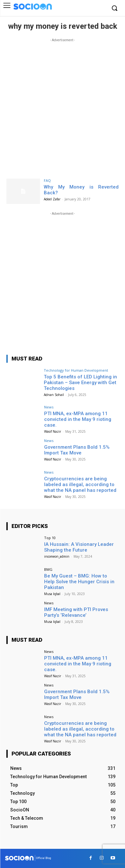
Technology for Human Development (76, 370)
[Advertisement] (62, 106)
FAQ (47, 180)
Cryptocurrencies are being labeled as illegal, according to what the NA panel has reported (80, 484)
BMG (48, 569)
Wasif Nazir (53, 431)
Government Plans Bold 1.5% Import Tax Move (77, 450)
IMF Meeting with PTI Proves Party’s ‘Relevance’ (76, 612)
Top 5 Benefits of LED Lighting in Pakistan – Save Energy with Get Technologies (80, 383)
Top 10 (50, 538)
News (49, 407)
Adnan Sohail (54, 395)
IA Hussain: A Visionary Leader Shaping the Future (79, 547)
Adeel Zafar (52, 199)
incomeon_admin (57, 556)
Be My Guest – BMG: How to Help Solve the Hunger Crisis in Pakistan (79, 582)
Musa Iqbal (52, 594)
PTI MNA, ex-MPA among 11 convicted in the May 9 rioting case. (78, 419)
